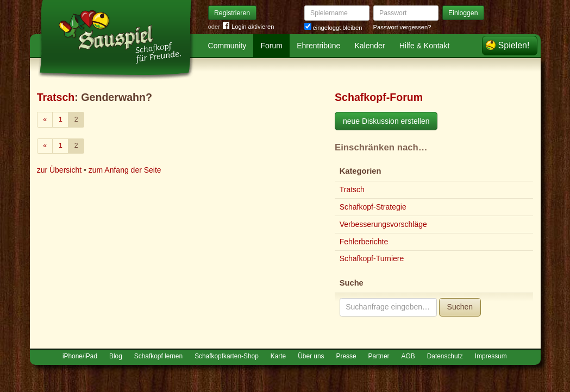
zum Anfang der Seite (125, 170)
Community (227, 46)
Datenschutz (445, 356)
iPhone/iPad (80, 356)
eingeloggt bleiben (333, 28)
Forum (272, 46)
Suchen (460, 307)
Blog (116, 356)
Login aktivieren (248, 27)
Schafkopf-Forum (379, 97)
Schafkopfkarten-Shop (227, 356)
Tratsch (56, 97)
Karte (278, 356)
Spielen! (514, 45)
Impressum (491, 356)
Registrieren (232, 13)
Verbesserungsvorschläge (383, 224)
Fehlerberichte (364, 242)
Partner (379, 356)
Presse (346, 356)
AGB (408, 356)
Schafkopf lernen (158, 356)
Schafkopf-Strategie (373, 207)
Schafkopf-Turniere (372, 258)
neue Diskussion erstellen (386, 121)
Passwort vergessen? (402, 27)
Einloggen (463, 13)
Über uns (311, 356)
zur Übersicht (59, 170)
